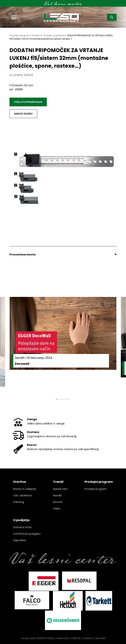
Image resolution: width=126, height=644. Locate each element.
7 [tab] (65, 399)
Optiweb (100, 638)
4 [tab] (61, 399)
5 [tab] (62, 399)
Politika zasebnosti (57, 638)
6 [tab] (64, 399)
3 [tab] (59, 399)
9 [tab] (68, 399)
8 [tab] (67, 399)
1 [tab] (56, 399)
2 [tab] (58, 399)
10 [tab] (70, 399)
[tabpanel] (63, 345)
